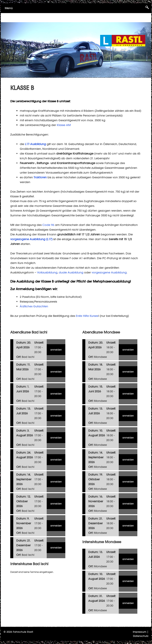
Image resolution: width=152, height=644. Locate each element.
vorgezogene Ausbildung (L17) (32, 239)
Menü (9, 8)
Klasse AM (64, 125)
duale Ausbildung (71, 272)
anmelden (56, 350)
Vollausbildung (47, 272)
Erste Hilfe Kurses (87, 316)
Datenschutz (141, 636)
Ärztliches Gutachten (34, 306)
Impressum (140, 632)
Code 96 (48, 225)
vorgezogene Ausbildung (109, 272)
